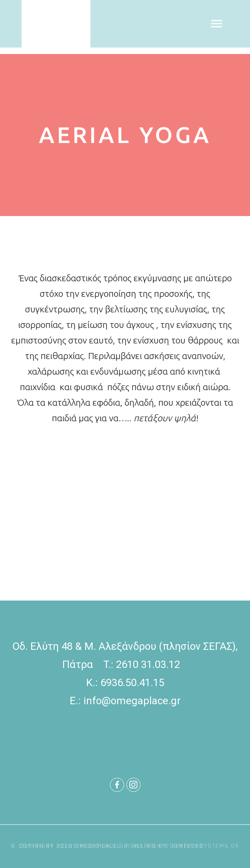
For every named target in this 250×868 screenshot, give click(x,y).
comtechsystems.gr (204, 846)
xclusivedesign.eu (90, 846)
